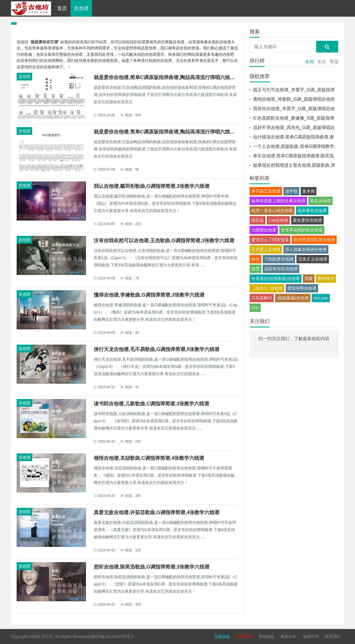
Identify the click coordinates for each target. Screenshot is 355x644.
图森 (309, 278)
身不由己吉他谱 (266, 191)
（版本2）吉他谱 (267, 288)
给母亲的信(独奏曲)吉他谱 (276, 278)
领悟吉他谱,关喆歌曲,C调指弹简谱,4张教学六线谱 (149, 458)
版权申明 (311, 637)
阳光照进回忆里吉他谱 (314, 240)
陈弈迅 (258, 220)
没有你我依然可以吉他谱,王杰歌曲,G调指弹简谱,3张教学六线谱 (164, 241)
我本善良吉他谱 (312, 210)
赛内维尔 (326, 278)
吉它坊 (47, 637)
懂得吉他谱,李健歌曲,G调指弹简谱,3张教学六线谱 (149, 295)
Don (255, 308)
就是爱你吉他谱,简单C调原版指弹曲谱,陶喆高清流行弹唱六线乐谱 (167, 77)
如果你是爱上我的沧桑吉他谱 (278, 201)
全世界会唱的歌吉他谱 (302, 230)
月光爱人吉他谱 (266, 249)
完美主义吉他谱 (313, 259)
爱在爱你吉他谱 (307, 220)
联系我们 (333, 637)
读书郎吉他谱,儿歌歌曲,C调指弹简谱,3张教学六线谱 (151, 404)
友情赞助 (244, 637)
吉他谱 (81, 8)
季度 (334, 62)
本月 (322, 62)
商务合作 (288, 637)
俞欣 (255, 259)
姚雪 (255, 269)
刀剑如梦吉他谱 (279, 259)
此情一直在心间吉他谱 (272, 210)
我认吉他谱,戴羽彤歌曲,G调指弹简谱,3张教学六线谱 (152, 186)
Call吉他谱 (278, 220)
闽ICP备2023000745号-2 (112, 637)
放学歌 (291, 191)
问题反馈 (222, 637)
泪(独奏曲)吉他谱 (293, 298)
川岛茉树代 (262, 298)
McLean (321, 298)
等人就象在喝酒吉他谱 (306, 249)
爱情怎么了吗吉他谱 (270, 240)
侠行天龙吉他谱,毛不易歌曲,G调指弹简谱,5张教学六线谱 (157, 349)
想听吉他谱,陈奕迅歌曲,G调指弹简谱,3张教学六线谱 (152, 567)
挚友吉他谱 (320, 201)
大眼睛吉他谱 (264, 230)
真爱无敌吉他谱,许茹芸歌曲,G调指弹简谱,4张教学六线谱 (157, 512)
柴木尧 (309, 191)
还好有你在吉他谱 (281, 269)
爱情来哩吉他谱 (302, 288)
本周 (310, 62)
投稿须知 (266, 637)
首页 (62, 8)
